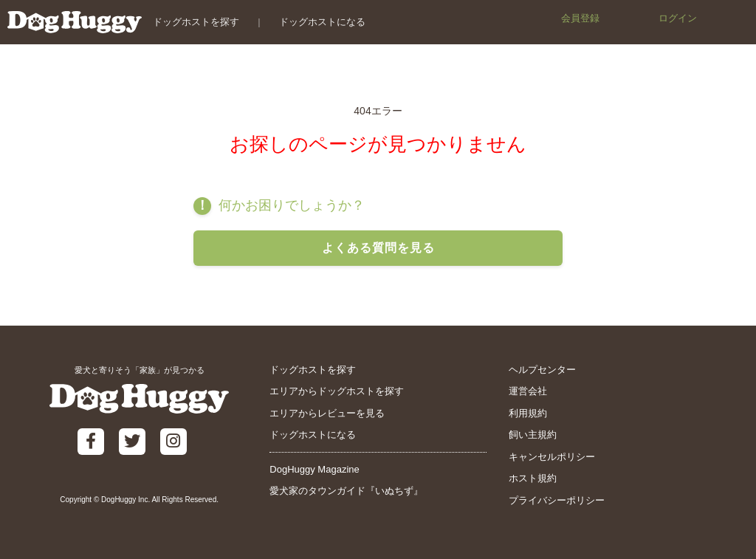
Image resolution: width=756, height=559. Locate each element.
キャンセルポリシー (552, 457)
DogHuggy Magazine (314, 469)
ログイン (678, 18)
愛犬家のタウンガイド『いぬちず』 (346, 491)
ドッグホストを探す (196, 22)
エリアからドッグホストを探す (337, 391)
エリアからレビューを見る (327, 413)
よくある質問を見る (378, 248)
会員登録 (580, 18)
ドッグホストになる (322, 22)
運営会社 (528, 391)
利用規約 (528, 413)
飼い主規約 (533, 435)
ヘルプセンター (542, 370)
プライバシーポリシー (557, 500)
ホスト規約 (533, 478)
